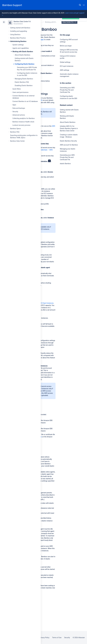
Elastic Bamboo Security (68, 141)
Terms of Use (57, 638)
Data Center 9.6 (70, 22)
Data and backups (19, 108)
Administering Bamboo (18, 41)
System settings (18, 45)
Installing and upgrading (19, 31)
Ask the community (68, 186)
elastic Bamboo (65, 164)
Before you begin (66, 46)
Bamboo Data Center (17, 141)
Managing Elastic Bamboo (24, 79)
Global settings (65, 62)
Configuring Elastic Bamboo (25, 64)
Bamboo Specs (15, 129)
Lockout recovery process (21, 125)
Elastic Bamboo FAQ (22, 82)
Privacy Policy (44, 638)
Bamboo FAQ (15, 132)
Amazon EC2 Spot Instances (44, 303)
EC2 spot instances (67, 66)
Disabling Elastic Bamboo (24, 86)
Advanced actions (19, 115)
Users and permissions (20, 92)
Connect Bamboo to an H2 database (25, 101)
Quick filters (17, 89)
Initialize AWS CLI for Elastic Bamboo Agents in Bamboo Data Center (69, 128)
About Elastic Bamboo (22, 55)
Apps (14, 105)
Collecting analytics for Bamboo (24, 118)
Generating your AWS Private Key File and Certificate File (67, 90)
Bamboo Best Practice (18, 38)
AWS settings (65, 70)
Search (80, 5)
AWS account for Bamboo (69, 145)
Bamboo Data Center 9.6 (22, 22)
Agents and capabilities (21, 48)
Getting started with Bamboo (20, 28)
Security (15, 112)
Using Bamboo (15, 35)
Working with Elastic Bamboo (23, 52)
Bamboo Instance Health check (23, 122)
